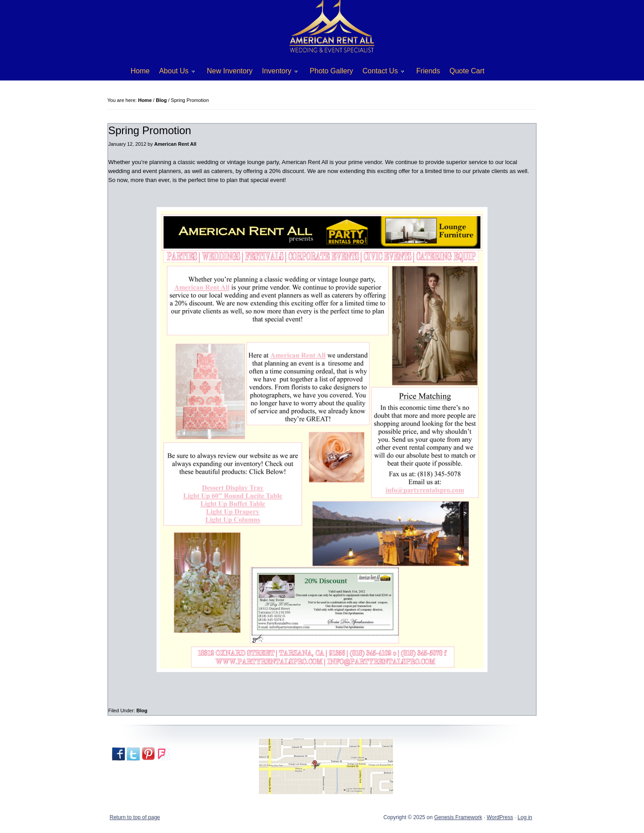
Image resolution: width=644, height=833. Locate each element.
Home (140, 71)
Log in (525, 817)
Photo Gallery (332, 71)
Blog (142, 710)
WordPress (500, 817)
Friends (428, 71)
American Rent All (175, 144)
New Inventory (230, 71)
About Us (174, 73)
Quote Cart (467, 71)
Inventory (277, 73)
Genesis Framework (458, 817)
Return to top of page (135, 817)
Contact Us (380, 73)
